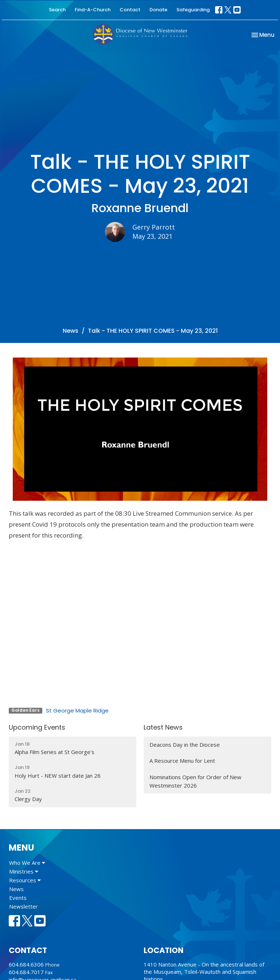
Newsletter (24, 906)
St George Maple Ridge (77, 710)
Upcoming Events (37, 727)
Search (57, 10)
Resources (25, 880)
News (71, 331)
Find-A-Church (93, 10)
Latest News (163, 727)
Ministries (24, 871)
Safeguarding (193, 10)
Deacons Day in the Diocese (185, 745)
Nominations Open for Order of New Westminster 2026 (195, 781)
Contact (130, 10)
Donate (158, 10)
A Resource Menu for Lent (182, 761)
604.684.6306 (26, 964)
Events (18, 898)
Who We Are (27, 863)
